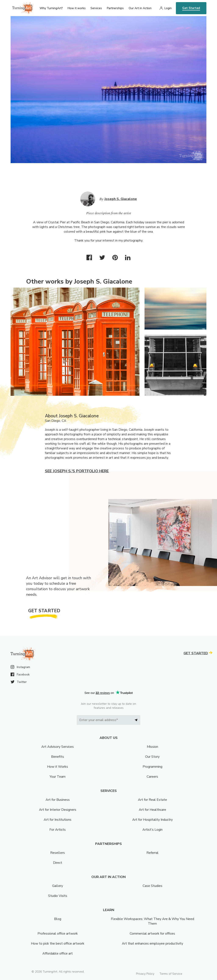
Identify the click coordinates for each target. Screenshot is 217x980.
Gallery (58, 886)
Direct (58, 863)
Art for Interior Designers (58, 810)
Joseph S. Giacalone (121, 199)
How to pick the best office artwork (58, 944)
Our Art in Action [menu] (140, 8)
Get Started (191, 8)
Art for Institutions (58, 820)
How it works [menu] (77, 8)
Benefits (58, 757)
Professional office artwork (58, 934)
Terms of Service (171, 974)
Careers (152, 777)
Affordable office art (58, 953)
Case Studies (152, 886)
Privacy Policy (145, 974)
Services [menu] (96, 8)
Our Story (152, 757)
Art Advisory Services (58, 747)
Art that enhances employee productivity (152, 944)
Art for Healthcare (152, 810)
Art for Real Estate (152, 800)
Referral (152, 853)
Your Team (58, 777)
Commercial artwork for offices (152, 934)
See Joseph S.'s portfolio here (77, 471)
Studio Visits (58, 896)
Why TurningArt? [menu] (51, 8)
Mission (152, 747)
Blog (58, 919)
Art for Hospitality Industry (152, 820)
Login (168, 8)
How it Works (58, 767)
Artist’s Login (152, 830)
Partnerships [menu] (115, 8)
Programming (152, 767)
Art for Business (58, 800)
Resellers (58, 853)
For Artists (58, 830)
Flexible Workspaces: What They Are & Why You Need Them (152, 921)
